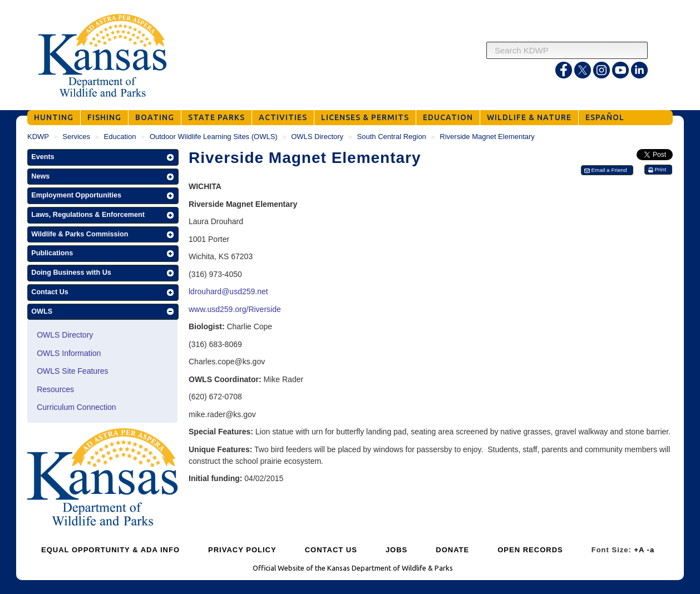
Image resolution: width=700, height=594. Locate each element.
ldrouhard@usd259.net (228, 291)
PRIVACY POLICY (242, 550)
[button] (103, 157)
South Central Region (392, 137)
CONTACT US (331, 550)
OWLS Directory (317, 137)
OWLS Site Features (72, 371)
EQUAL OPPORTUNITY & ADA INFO (110, 550)
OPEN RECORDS (530, 550)
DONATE (452, 550)
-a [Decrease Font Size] (651, 550)
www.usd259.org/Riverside (235, 309)
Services (76, 137)
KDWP (38, 137)
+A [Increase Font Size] (639, 550)
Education (120, 137)
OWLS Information (69, 353)
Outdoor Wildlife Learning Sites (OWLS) (214, 137)
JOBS (396, 550)
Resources (55, 389)
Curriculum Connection (76, 407)
